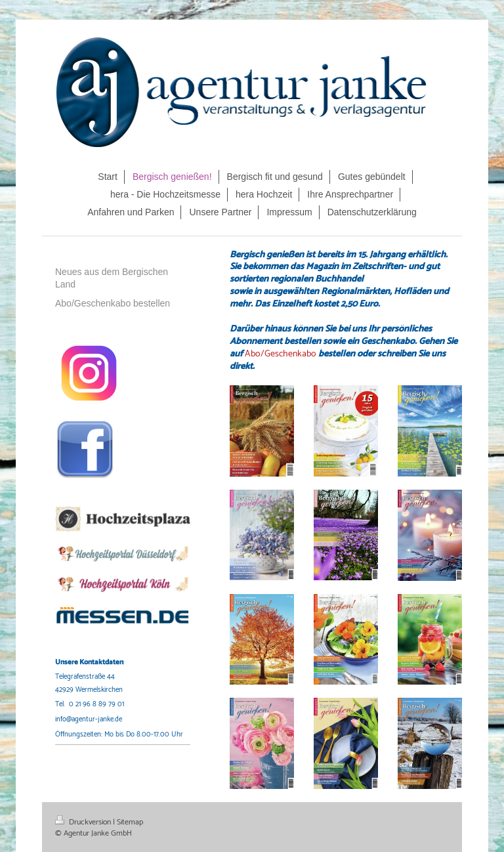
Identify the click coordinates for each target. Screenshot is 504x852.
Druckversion (84, 822)
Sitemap (130, 822)
